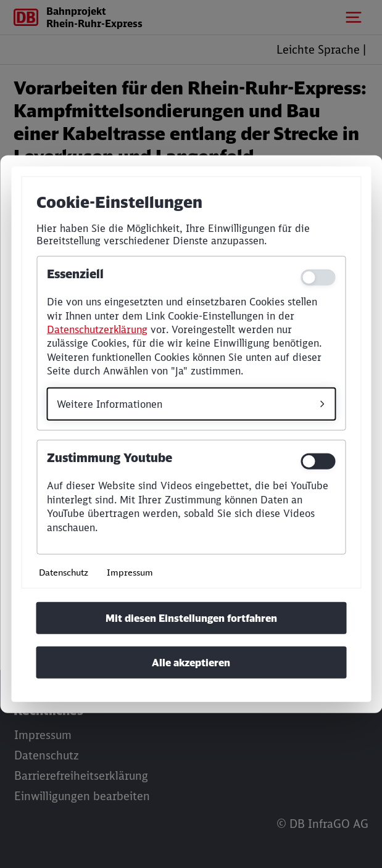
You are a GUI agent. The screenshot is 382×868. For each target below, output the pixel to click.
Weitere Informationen (110, 403)
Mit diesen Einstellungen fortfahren (191, 618)
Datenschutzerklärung (97, 329)
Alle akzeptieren (191, 663)
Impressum (130, 572)
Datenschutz (64, 572)
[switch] (318, 461)
